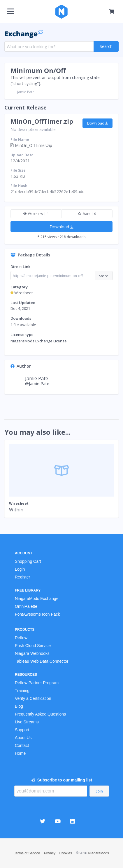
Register (22, 577)
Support (22, 730)
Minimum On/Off (38, 70)
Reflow (21, 638)
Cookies (66, 853)
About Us (23, 738)
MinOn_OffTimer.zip (42, 121)
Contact (22, 745)
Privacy (50, 853)
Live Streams (27, 722)
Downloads (21, 318)
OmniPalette (26, 606)
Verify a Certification (33, 698)
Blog (19, 706)
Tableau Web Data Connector (42, 661)
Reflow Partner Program (37, 683)
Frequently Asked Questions (40, 714)
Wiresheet (23, 293)
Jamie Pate (26, 92)
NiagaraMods (98, 853)
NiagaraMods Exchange (37, 599)
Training (22, 691)
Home (20, 753)
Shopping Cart (28, 561)
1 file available (23, 325)
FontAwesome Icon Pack (37, 614)
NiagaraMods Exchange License (39, 341)
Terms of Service (27, 853)
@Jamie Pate (37, 383)
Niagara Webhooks (32, 653)
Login (20, 569)
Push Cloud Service (33, 646)
